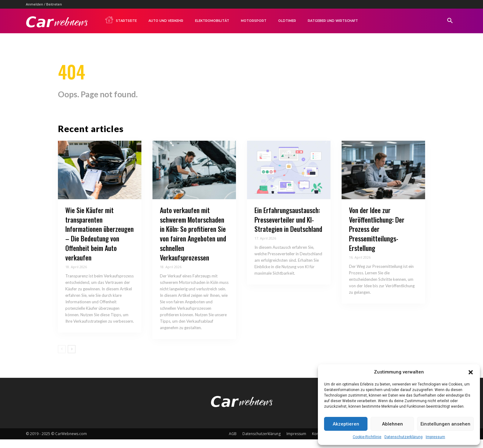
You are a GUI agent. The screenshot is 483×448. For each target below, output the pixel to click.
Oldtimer (287, 21)
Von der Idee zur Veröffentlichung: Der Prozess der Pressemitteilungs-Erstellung (377, 238)
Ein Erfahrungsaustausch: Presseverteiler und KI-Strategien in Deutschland (288, 228)
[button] (471, 372)
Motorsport (254, 21)
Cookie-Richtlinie (367, 437)
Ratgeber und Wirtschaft (333, 21)
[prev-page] (62, 358)
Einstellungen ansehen (445, 424)
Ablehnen (392, 424)
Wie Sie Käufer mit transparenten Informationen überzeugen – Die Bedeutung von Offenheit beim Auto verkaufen (99, 243)
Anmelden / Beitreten (44, 4)
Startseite (121, 20)
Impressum (435, 437)
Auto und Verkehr (166, 21)
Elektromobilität (212, 21)
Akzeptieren (346, 424)
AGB (233, 442)
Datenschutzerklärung (404, 437)
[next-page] (72, 358)
